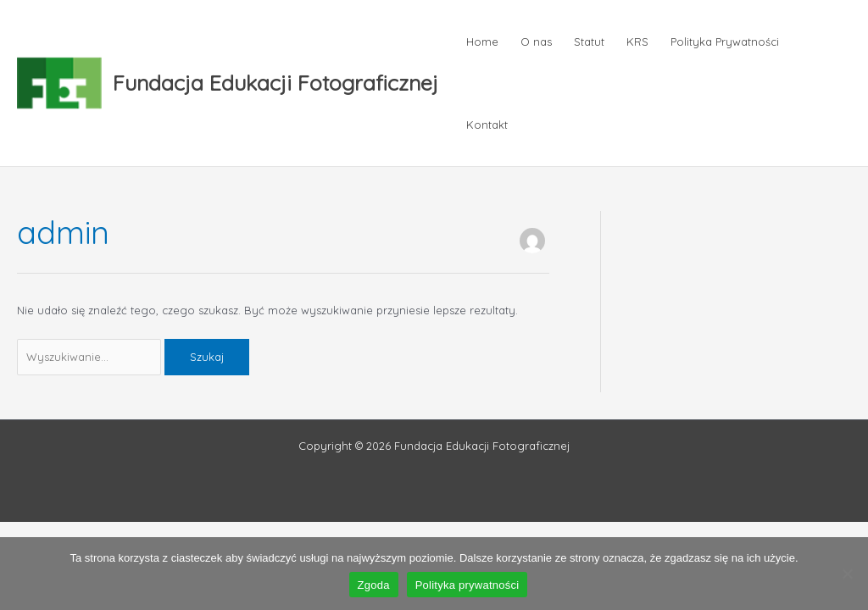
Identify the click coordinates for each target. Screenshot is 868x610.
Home (482, 42)
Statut (589, 42)
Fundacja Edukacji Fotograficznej (275, 83)
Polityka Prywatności (725, 42)
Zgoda (374, 585)
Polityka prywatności (467, 585)
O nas (536, 42)
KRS (637, 42)
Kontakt (487, 125)
